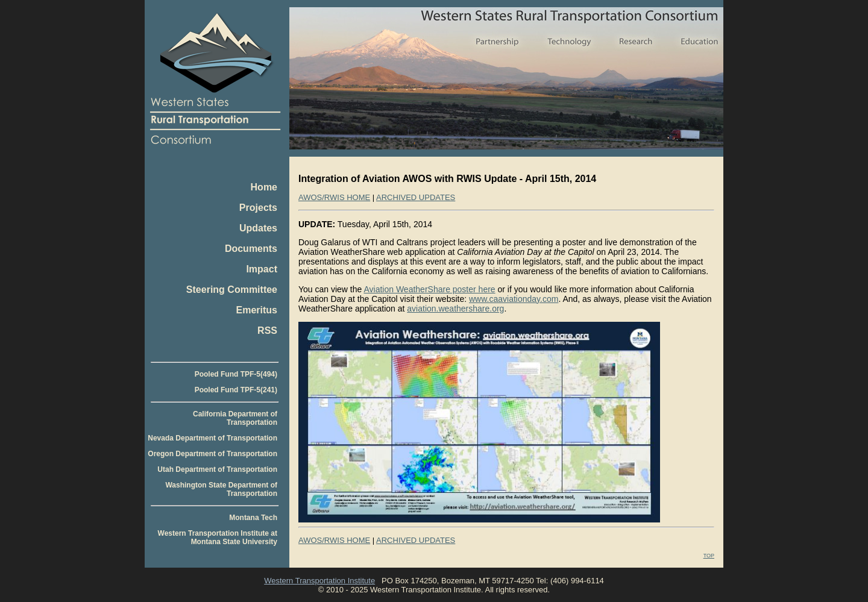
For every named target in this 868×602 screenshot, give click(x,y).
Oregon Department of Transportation (212, 454)
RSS (267, 331)
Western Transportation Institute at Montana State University (218, 538)
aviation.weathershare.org (455, 309)
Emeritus (257, 310)
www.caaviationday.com (514, 299)
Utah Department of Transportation (217, 469)
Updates (258, 228)
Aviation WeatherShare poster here (429, 289)
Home (264, 187)
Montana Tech (253, 518)
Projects (258, 208)
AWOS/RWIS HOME (334, 197)
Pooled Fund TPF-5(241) (236, 390)
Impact (262, 269)
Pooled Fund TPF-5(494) (236, 374)
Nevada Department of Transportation (212, 438)
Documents (251, 249)
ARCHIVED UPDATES (416, 197)
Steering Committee (232, 290)
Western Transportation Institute (319, 581)
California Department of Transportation (235, 418)
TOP (709, 556)
